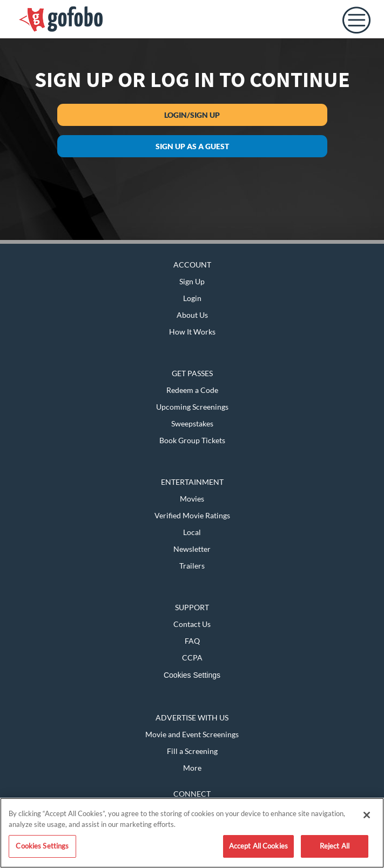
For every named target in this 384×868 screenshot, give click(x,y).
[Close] (367, 815)
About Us (192, 315)
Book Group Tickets (192, 440)
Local (192, 532)
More (192, 768)
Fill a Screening (192, 751)
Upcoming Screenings (192, 407)
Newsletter (192, 549)
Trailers (192, 566)
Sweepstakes (192, 423)
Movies (192, 499)
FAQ (192, 641)
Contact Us (192, 624)
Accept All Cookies (258, 846)
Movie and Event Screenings (192, 734)
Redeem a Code (192, 390)
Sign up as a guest (192, 146)
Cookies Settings (192, 675)
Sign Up (192, 281)
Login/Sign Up (192, 115)
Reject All (335, 846)
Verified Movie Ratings (192, 515)
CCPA (192, 657)
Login (192, 298)
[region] (192, 833)
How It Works (192, 332)
